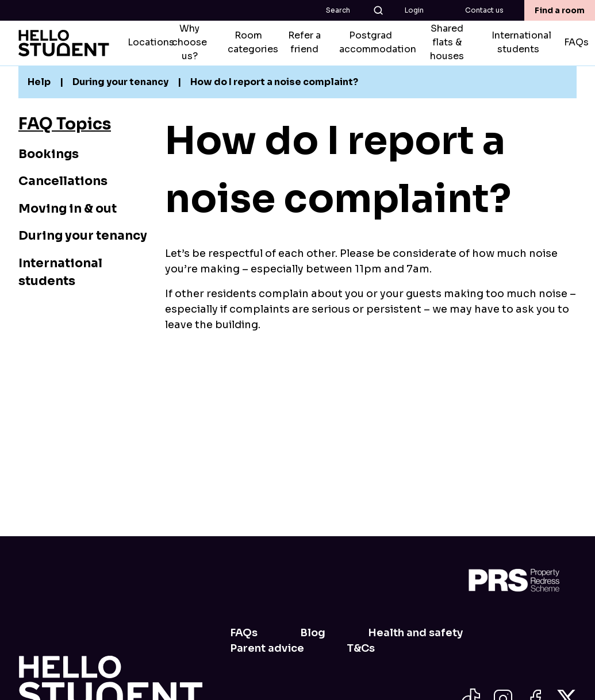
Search (355, 10)
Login (414, 10)
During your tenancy (83, 236)
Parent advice (267, 648)
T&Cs (361, 648)
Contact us (484, 10)
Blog (313, 633)
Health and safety (415, 633)
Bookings (49, 154)
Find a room (560, 10)
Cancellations (63, 181)
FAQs (244, 633)
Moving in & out (68, 209)
